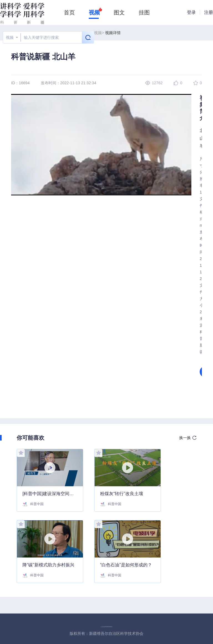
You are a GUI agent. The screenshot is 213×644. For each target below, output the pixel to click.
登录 (191, 12)
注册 (209, 12)
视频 (94, 12)
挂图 (144, 12)
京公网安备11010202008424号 (107, 627)
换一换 (185, 438)
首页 (69, 12)
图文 (119, 12)
